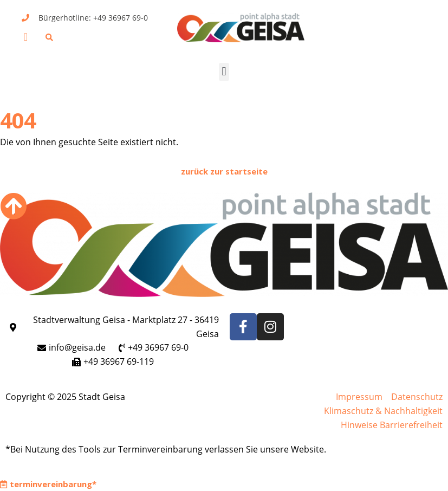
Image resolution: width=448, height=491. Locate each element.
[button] (26, 37)
